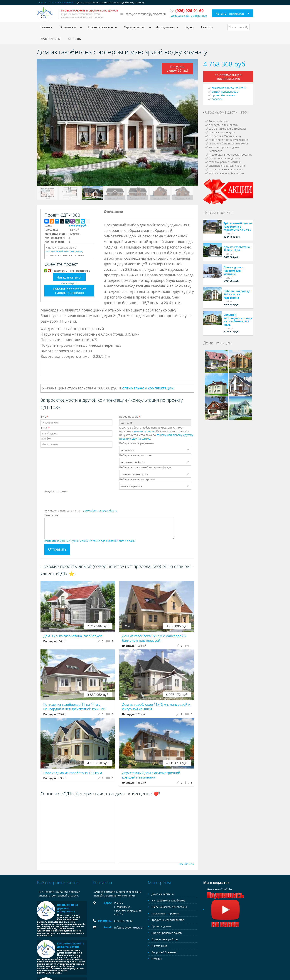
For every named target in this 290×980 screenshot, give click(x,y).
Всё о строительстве (58, 882)
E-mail (45, 427)
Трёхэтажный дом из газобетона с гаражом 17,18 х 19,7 (238, 227)
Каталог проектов (230, 13)
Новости (207, 27)
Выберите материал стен (135, 455)
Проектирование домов (167, 933)
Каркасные (159, 913)
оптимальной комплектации (64, 251)
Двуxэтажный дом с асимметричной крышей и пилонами (151, 775)
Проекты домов (161, 926)
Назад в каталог (69, 277)
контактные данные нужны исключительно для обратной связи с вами (90, 541)
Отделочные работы (165, 939)
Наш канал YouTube (225, 900)
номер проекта (130, 417)
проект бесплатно (223, 95)
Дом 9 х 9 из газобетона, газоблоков (73, 636)
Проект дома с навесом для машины (233, 271)
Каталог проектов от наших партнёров (69, 291)
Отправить (57, 549)
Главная (46, 27)
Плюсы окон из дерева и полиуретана (68, 908)
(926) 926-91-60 (124, 921)
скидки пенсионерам (225, 92)
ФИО (44, 417)
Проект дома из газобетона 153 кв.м (73, 773)
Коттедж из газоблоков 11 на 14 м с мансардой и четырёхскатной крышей (74, 707)
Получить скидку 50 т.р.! (177, 69)
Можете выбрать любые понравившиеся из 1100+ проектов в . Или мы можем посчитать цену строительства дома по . (156, 433)
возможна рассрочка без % (229, 88)
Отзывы (157, 959)
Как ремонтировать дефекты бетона (71, 945)
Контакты (75, 39)
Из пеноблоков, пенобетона (169, 907)
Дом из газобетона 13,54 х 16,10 (237, 249)
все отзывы (187, 864)
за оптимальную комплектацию (228, 77)
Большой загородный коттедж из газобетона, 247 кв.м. (238, 320)
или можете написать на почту (81, 510)
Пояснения (51, 515)
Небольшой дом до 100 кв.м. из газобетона (237, 294)
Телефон (46, 438)
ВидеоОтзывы (50, 39)
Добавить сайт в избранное (189, 16)
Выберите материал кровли (137, 479)
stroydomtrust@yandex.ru (146, 14)
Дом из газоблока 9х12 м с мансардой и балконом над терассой (154, 638)
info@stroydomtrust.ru (128, 927)
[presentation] (72, 501)
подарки (217, 99)
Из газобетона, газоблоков (168, 900)
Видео (189, 27)
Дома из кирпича (163, 894)
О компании (159, 946)
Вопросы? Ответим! (164, 952)
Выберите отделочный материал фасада (145, 467)
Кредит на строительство (168, 920)
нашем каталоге (144, 431)
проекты (174, 913)
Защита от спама (56, 491)
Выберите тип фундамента (136, 443)
